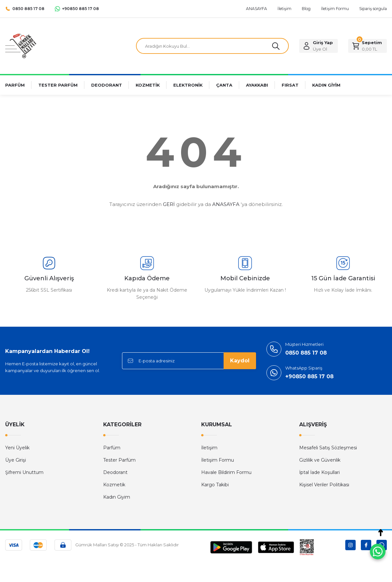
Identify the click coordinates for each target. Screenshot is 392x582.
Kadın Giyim (117, 497)
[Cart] (367, 46)
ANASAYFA (226, 204)
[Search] (212, 46)
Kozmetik (114, 485)
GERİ (169, 204)
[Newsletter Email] (189, 361)
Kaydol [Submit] (240, 361)
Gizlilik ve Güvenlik (320, 460)
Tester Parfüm (119, 460)
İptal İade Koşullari (319, 472)
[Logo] (21, 46)
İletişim (209, 448)
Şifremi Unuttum (24, 472)
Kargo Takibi (215, 485)
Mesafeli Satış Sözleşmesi (328, 448)
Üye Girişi (16, 460)
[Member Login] (318, 46)
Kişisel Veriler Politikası (324, 485)
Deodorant (115, 472)
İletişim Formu (218, 460)
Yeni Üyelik (17, 448)
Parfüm (112, 448)
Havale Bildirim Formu (226, 472)
